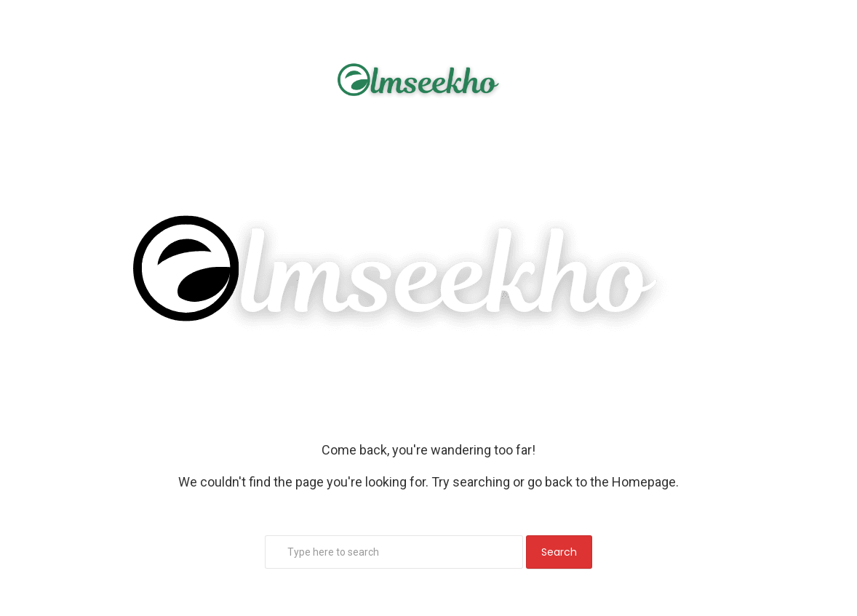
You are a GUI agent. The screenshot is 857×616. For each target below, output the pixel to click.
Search (559, 552)
